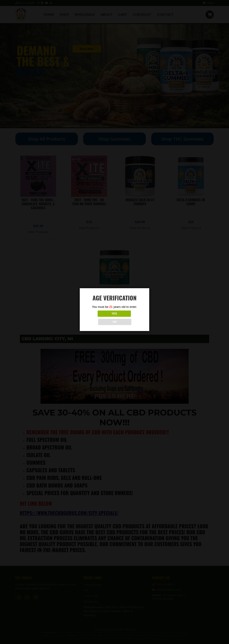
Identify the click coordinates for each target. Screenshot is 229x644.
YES (100, 318)
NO (129, 318)
